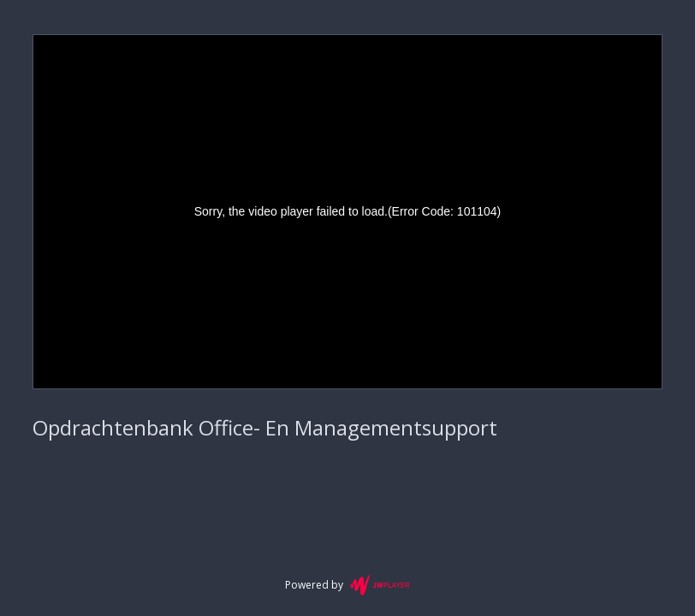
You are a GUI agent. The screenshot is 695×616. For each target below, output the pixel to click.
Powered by (347, 585)
